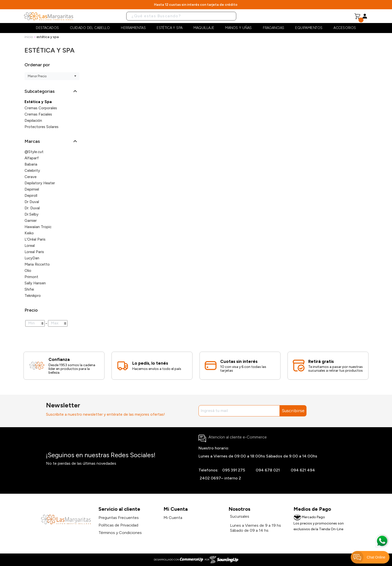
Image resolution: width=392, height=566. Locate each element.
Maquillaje (204, 28)
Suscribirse (293, 411)
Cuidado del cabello (90, 28)
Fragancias (274, 28)
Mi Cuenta (173, 518)
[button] (56, 91)
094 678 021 (268, 470)
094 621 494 (303, 470)
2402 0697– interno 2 (220, 478)
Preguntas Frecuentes (119, 518)
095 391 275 (234, 470)
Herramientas (133, 28)
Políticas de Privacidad (118, 525)
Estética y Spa (170, 28)
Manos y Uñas (238, 28)
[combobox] (52, 76)
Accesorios (345, 28)
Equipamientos (309, 28)
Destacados (47, 28)
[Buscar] (181, 16)
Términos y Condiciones (120, 533)
